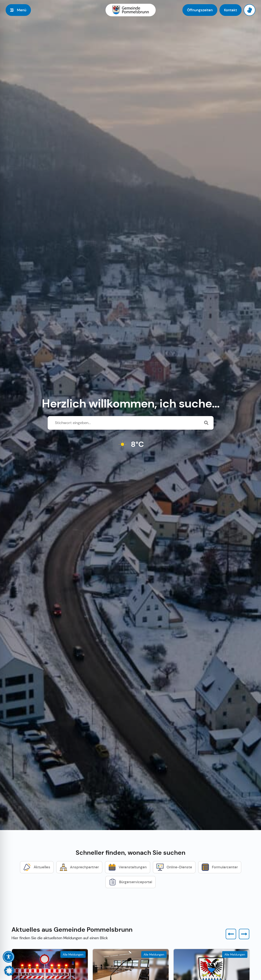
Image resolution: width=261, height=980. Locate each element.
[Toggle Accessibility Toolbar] (9, 957)
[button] (231, 934)
